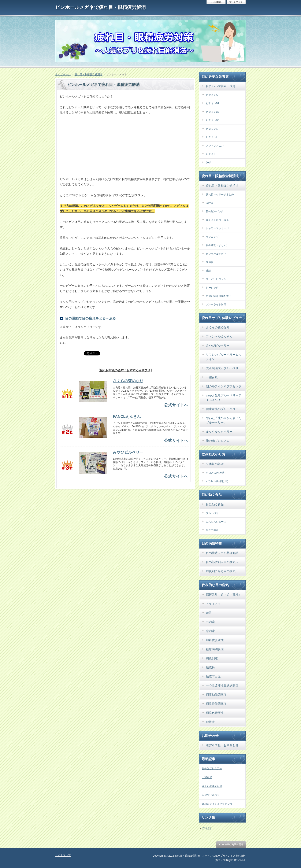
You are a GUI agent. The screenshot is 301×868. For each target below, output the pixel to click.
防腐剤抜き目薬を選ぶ (219, 296)
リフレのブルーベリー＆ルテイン (224, 357)
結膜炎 (210, 667)
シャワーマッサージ (217, 228)
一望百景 (212, 377)
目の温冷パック (215, 211)
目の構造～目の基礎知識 (222, 553)
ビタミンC (212, 129)
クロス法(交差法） (216, 473)
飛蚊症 (210, 722)
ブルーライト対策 (216, 304)
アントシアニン (215, 146)
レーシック (212, 288)
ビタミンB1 (213, 103)
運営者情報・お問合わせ (222, 745)
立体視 (210, 262)
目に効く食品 (215, 504)
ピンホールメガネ (216, 254)
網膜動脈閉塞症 (216, 695)
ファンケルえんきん (219, 336)
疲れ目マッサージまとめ (220, 195)
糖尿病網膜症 (215, 649)
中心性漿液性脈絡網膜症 (222, 686)
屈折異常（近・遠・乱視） (224, 595)
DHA (209, 163)
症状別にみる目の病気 (221, 571)
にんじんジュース (216, 522)
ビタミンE (212, 137)
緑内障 (210, 631)
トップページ (63, 74)
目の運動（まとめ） (217, 245)
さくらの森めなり (128, 381)
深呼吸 (210, 203)
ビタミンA (212, 95)
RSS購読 (216, 2)
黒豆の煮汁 (212, 530)
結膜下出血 (213, 676)
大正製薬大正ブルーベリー (224, 368)
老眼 (209, 613)
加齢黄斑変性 (215, 640)
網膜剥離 (212, 658)
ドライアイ (213, 604)
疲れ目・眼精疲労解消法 (89, 74)
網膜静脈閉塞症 (216, 704)
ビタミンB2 (213, 112)
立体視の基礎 (215, 464)
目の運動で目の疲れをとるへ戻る (90, 318)
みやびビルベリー (128, 452)
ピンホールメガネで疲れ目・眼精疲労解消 (101, 7)
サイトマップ (236, 2)
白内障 (210, 622)
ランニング (212, 237)
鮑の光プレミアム (218, 441)
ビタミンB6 (213, 120)
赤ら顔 (207, 828)
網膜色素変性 (215, 713)
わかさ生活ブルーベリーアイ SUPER (224, 398)
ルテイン (211, 154)
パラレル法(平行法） (218, 481)
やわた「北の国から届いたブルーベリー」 (224, 420)
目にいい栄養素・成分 (221, 86)
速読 (208, 271)
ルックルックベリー (219, 432)
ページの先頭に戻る (231, 845)
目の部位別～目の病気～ (222, 562)
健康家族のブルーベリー (222, 409)
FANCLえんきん (127, 417)
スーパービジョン (216, 279)
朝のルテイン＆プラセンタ (224, 386)
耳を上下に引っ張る (217, 220)
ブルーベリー (213, 513)
